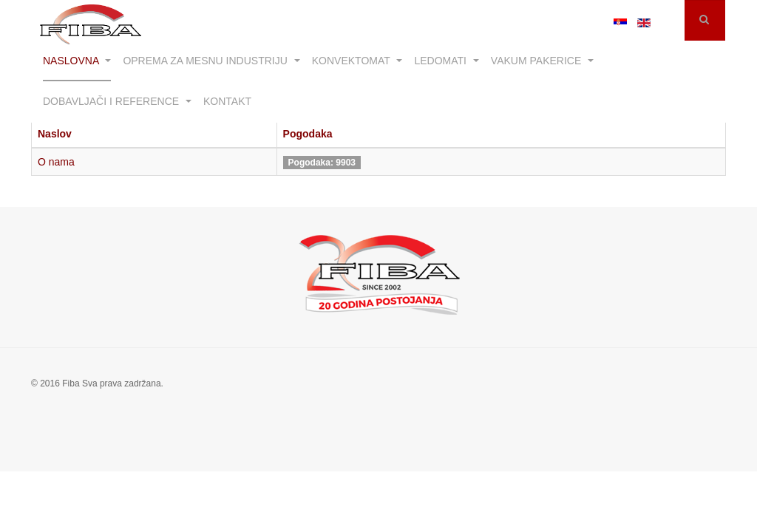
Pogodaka (308, 134)
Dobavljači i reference (117, 101)
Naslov (55, 134)
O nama (56, 162)
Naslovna (77, 61)
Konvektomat (357, 61)
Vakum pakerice (542, 61)
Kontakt (227, 101)
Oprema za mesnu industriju (211, 61)
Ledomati (446, 61)
